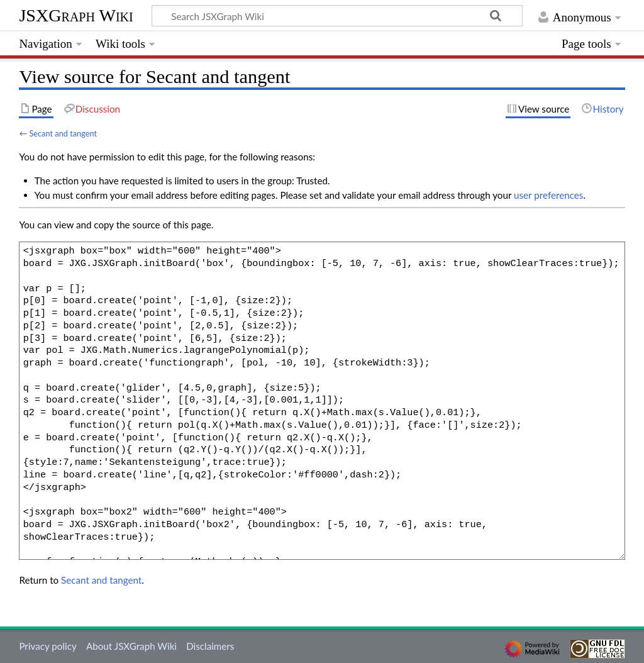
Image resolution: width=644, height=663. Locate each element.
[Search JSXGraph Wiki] (337, 16)
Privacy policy (47, 646)
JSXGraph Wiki (76, 15)
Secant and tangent (63, 133)
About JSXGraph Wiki (131, 646)
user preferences (548, 195)
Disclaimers (210, 646)
